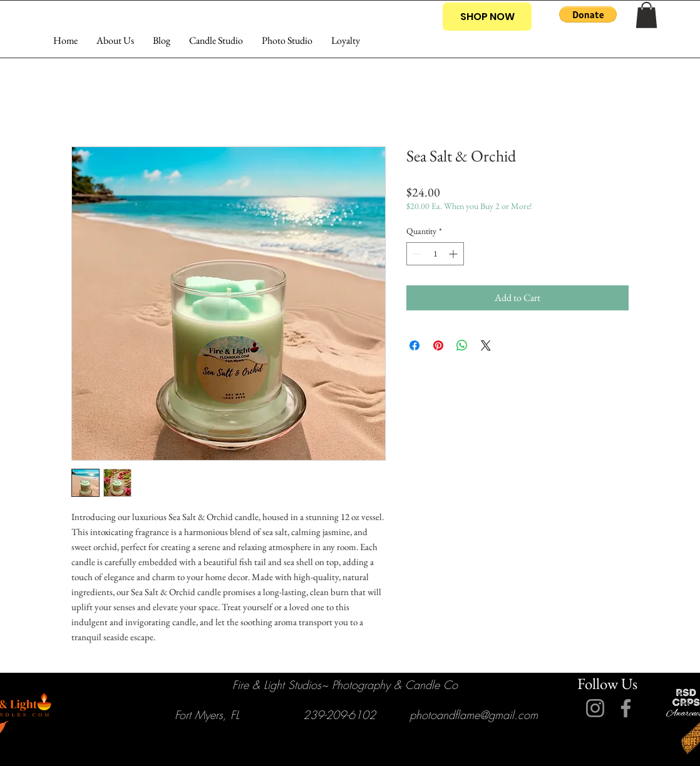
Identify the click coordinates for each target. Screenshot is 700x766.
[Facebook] (626, 708)
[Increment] (454, 254)
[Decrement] (416, 254)
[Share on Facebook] (414, 345)
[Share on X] (486, 345)
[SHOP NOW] (487, 17)
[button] (588, 14)
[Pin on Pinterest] (438, 345)
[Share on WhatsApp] (462, 345)
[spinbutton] (435, 254)
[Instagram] (595, 708)
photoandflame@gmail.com (474, 715)
